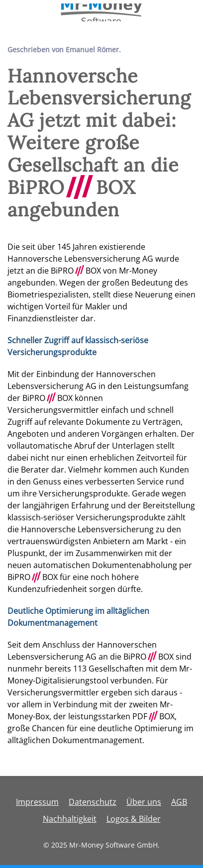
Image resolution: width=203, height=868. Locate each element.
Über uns (144, 802)
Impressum (37, 802)
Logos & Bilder (134, 819)
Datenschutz (93, 802)
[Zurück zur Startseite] (102, 12)
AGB (179, 802)
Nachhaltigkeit (70, 819)
